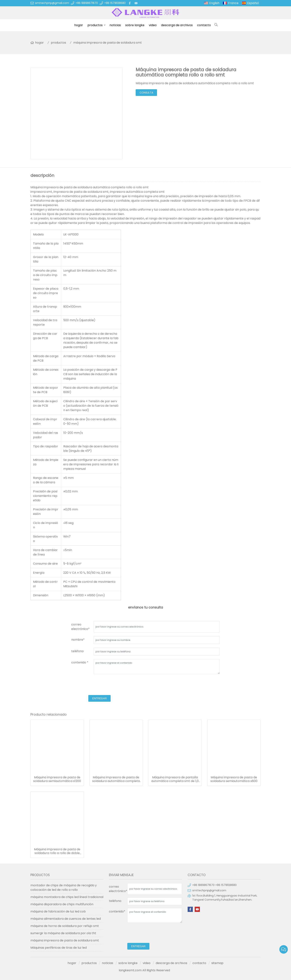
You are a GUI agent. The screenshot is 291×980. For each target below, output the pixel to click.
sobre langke (135, 25)
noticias (115, 25)
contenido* (117, 911)
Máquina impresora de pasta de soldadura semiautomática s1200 (57, 779)
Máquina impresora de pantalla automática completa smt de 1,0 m (175, 779)
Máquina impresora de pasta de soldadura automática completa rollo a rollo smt (116, 779)
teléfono (77, 651)
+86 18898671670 (87, 3)
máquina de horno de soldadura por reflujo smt (65, 926)
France (233, 3)
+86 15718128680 (115, 3)
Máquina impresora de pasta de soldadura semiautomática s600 (234, 779)
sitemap (217, 963)
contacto (204, 25)
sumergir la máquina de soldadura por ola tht (63, 933)
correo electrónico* (80, 627)
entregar (99, 698)
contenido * (80, 662)
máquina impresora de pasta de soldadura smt (108, 43)
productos (95, 25)
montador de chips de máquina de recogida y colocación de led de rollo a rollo (64, 888)
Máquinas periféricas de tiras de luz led (59, 948)
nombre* (78, 640)
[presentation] (99, 685)
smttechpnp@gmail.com (52, 3)
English (214, 3)
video (153, 25)
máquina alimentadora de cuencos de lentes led (66, 919)
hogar (79, 25)
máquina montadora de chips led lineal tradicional (67, 897)
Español (253, 3)
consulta (146, 93)
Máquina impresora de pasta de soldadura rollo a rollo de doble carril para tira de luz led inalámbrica (57, 851)
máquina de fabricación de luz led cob (58, 911)
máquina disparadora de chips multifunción (62, 904)
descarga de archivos (177, 25)
